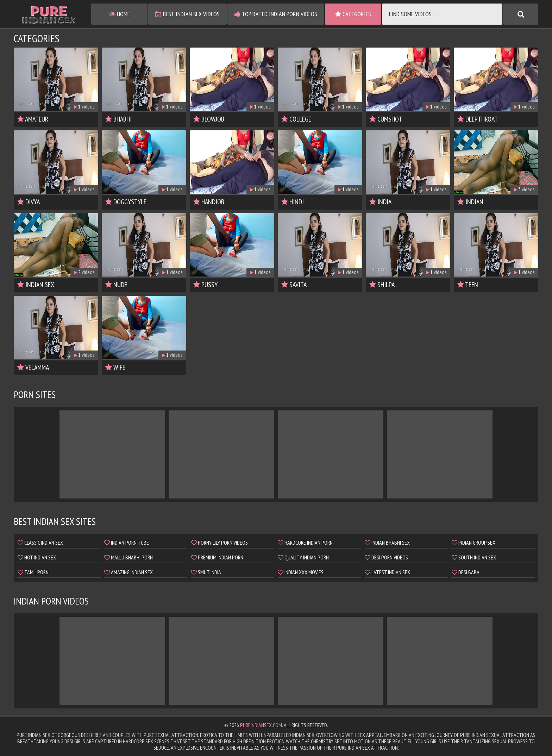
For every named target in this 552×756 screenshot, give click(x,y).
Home (120, 14)
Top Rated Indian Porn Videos (276, 14)
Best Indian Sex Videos (187, 14)
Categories (353, 14)
